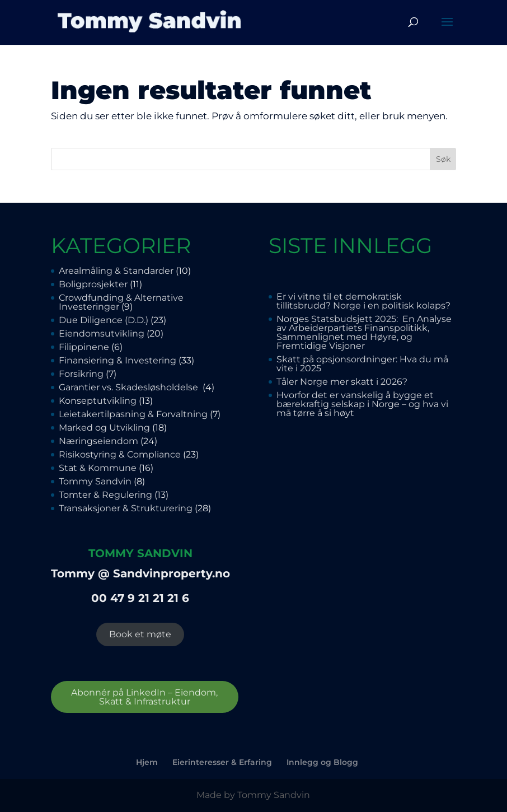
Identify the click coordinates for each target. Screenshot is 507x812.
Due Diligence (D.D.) (104, 320)
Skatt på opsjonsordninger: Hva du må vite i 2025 (362, 364)
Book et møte (140, 634)
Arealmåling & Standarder (116, 271)
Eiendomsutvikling (102, 333)
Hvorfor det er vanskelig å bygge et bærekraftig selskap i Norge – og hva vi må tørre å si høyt (362, 404)
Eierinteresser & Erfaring (222, 762)
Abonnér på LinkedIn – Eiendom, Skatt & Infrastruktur (144, 697)
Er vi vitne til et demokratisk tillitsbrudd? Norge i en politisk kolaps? (363, 301)
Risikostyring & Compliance (120, 454)
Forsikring (81, 374)
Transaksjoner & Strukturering (126, 508)
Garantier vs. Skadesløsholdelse (130, 387)
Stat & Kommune (98, 468)
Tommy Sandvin (95, 481)
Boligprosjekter (93, 284)
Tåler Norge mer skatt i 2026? (342, 382)
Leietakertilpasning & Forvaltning (133, 414)
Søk (443, 159)
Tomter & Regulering (105, 495)
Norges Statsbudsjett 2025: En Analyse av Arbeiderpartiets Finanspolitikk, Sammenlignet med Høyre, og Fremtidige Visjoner (364, 332)
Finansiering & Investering (118, 360)
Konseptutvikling (98, 401)
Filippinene (84, 347)
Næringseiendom (98, 441)
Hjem (147, 762)
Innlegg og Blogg (322, 762)
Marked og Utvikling (104, 428)
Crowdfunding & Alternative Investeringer (121, 302)
